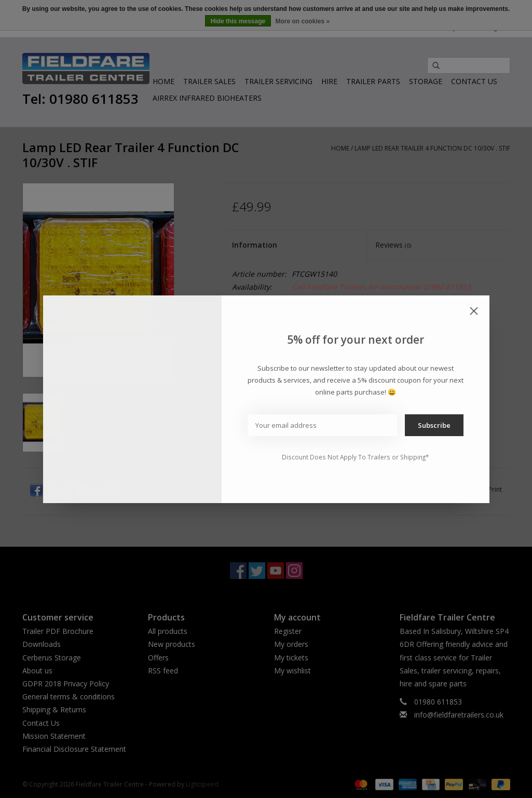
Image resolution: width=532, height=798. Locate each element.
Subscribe (434, 425)
